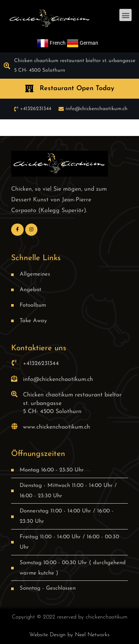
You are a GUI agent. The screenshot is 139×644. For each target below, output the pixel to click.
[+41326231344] (14, 363)
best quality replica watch (33, 127)
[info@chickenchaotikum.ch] (14, 379)
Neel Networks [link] (92, 635)
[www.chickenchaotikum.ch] (14, 426)
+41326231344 (41, 364)
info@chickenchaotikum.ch (58, 379)
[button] (125, 15)
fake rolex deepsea (85, 127)
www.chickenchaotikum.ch (57, 427)
